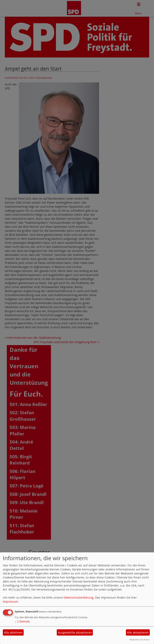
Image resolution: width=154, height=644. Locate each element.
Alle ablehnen (13, 632)
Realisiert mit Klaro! (140, 639)
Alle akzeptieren (138, 632)
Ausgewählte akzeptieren (75, 632)
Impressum (10, 601)
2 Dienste (22, 621)
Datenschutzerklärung (79, 597)
